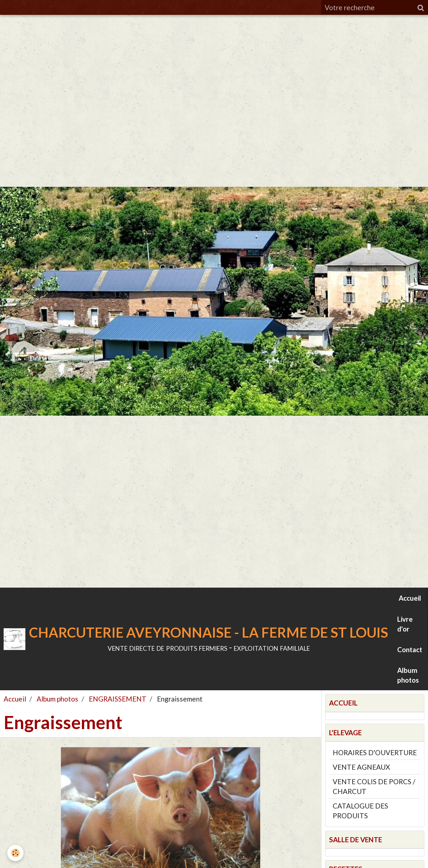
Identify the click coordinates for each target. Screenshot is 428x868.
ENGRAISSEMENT (118, 699)
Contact (410, 649)
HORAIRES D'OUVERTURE (375, 752)
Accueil (410, 598)
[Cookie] (15, 853)
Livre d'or (405, 624)
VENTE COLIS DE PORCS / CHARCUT (374, 786)
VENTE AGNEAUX (361, 767)
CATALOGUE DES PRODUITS (360, 811)
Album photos (408, 675)
